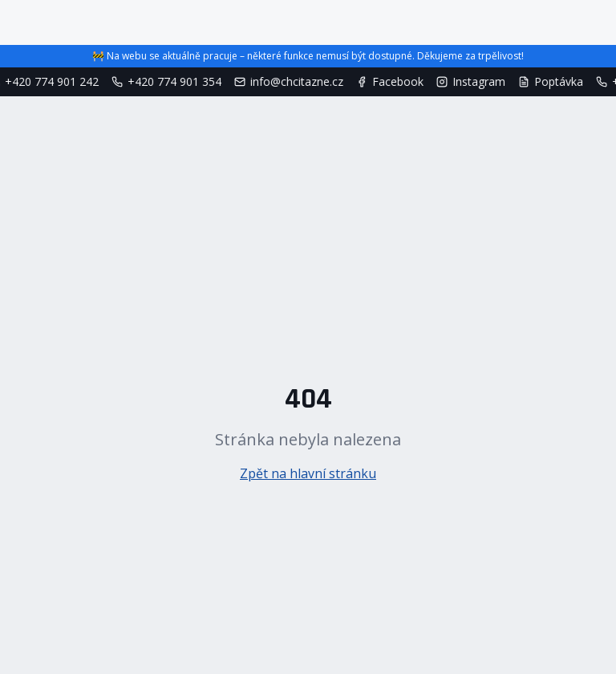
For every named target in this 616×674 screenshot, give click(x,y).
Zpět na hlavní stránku (308, 473)
